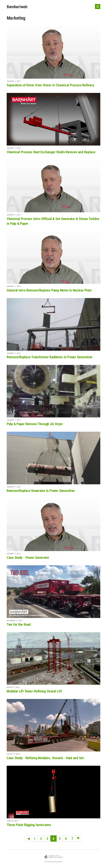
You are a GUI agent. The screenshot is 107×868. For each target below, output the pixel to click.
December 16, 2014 (15, 621)
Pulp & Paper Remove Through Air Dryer (35, 424)
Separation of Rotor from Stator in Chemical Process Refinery (50, 85)
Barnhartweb (17, 7)
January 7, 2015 (14, 81)
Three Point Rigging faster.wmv (29, 825)
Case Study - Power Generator (28, 558)
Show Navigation (97, 5)
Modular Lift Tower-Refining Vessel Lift (34, 691)
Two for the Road (19, 625)
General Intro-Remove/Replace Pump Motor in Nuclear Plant (49, 290)
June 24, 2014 (12, 821)
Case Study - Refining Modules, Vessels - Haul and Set (45, 758)
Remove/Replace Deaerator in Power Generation (41, 491)
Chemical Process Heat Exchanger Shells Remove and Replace (51, 152)
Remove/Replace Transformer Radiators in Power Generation (50, 357)
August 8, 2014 (13, 687)
